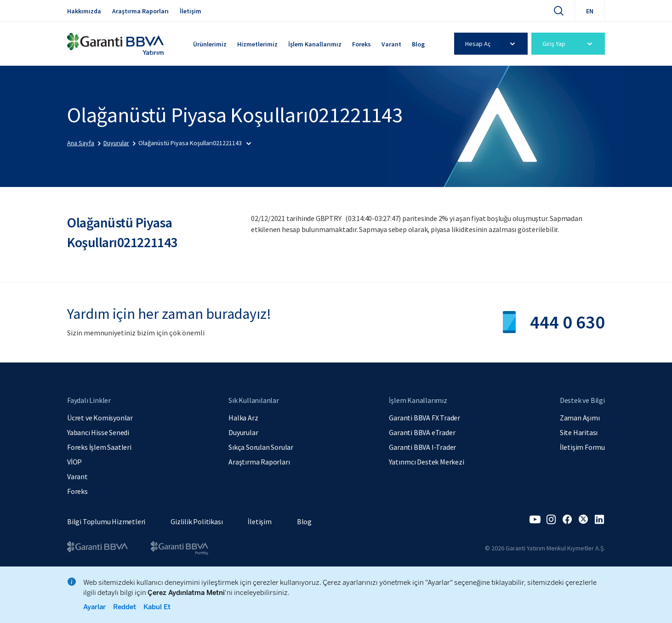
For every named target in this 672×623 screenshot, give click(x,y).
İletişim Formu (582, 447)
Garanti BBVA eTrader (422, 432)
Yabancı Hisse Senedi (98, 432)
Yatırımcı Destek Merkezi (426, 462)
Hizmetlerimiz (257, 44)
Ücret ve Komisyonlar (100, 418)
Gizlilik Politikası (196, 521)
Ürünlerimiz (210, 44)
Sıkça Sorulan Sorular (261, 447)
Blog (418, 44)
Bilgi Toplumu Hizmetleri (106, 521)
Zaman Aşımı (580, 418)
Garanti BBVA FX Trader (424, 418)
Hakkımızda (84, 11)
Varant (391, 44)
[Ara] (558, 11)
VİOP (74, 462)
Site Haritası (579, 432)
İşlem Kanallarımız (315, 44)
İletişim (191, 11)
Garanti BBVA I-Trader (422, 447)
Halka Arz (243, 418)
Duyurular (243, 432)
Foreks (362, 44)
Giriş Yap (569, 44)
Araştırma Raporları (140, 11)
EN (590, 11)
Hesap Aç (492, 44)
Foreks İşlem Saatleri (99, 447)
